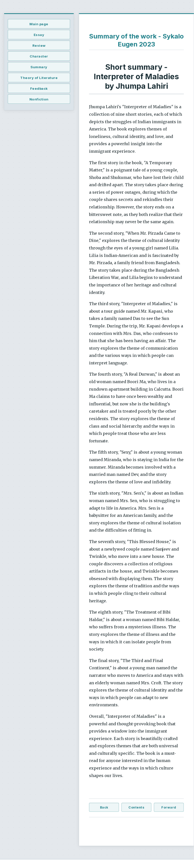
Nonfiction (39, 99)
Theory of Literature (39, 78)
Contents (136, 807)
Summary (39, 67)
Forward (169, 807)
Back (104, 807)
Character (39, 56)
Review (39, 45)
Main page (39, 24)
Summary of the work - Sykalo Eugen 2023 (136, 40)
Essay (39, 35)
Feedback (39, 88)
